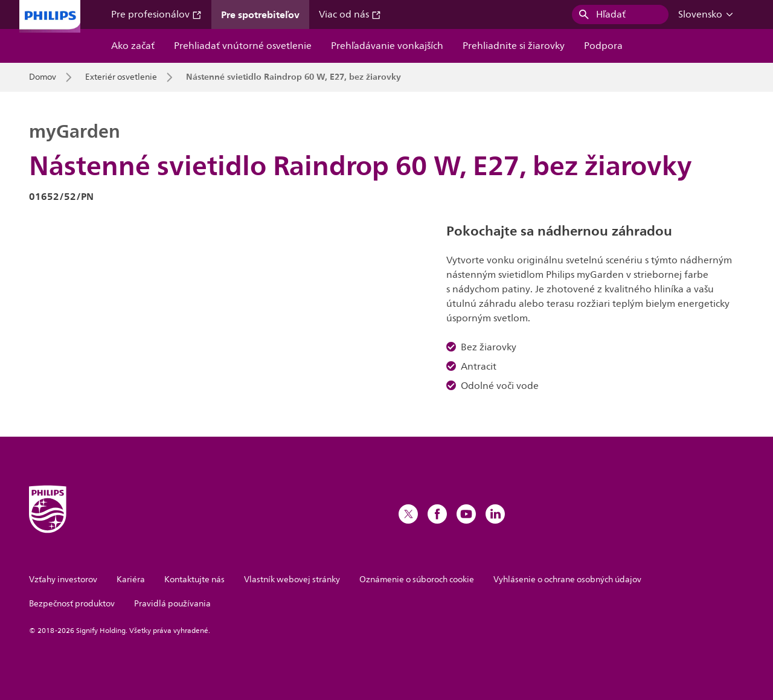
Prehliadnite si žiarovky (514, 46)
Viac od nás (350, 14)
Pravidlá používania (172, 604)
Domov (43, 77)
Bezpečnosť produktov (72, 604)
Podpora (603, 46)
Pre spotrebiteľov (260, 14)
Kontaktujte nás (194, 580)
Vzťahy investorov (63, 580)
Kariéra (131, 580)
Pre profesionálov (156, 14)
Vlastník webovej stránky (292, 580)
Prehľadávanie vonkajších (387, 46)
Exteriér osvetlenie (121, 77)
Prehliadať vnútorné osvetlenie (243, 46)
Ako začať (133, 46)
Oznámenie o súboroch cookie (417, 580)
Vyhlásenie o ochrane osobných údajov (567, 580)
